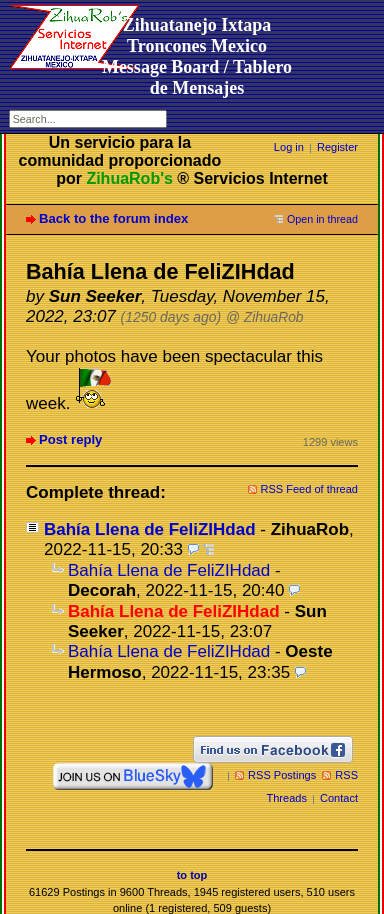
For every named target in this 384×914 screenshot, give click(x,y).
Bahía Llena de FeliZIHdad (150, 529)
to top (192, 875)
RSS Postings (282, 775)
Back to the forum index (113, 218)
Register (337, 147)
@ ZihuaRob (265, 317)
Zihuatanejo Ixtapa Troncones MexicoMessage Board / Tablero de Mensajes (197, 56)
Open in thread (322, 219)
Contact (339, 798)
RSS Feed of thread (310, 489)
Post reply (70, 439)
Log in (289, 147)
